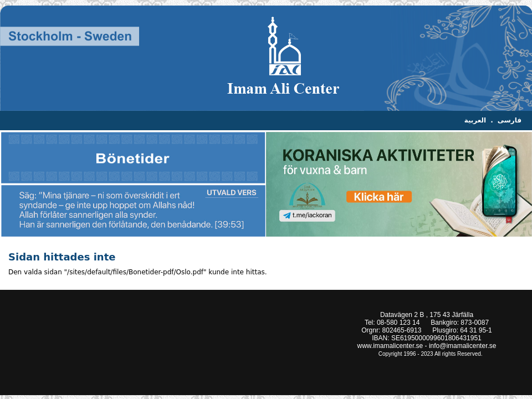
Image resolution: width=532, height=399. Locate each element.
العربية (475, 120)
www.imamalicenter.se (390, 346)
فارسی (510, 120)
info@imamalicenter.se (463, 346)
